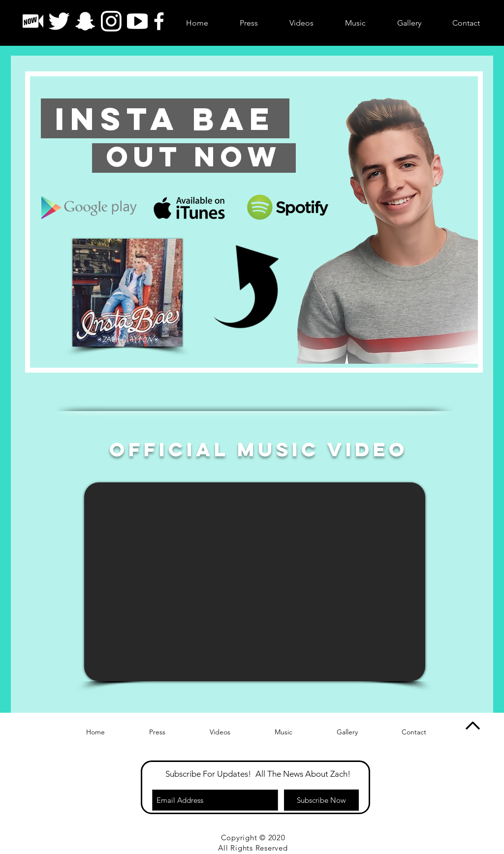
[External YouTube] (255, 582)
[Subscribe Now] (321, 800)
